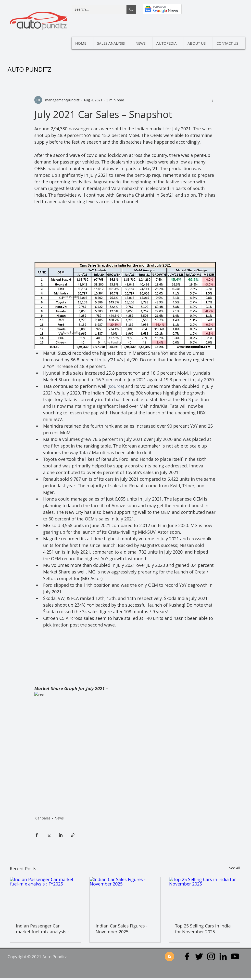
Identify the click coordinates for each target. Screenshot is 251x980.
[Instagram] (211, 956)
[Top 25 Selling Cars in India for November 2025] (205, 897)
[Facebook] (187, 956)
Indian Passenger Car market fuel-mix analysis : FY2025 (42, 929)
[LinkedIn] (223, 956)
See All (235, 868)
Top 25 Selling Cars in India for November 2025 (203, 929)
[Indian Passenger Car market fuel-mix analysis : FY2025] (45, 897)
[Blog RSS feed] (169, 957)
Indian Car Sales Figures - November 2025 (122, 929)
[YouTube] (235, 956)
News (59, 818)
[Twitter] (199, 956)
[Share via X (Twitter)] (49, 835)
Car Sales (43, 818)
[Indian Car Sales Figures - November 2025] (125, 897)
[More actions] (213, 100)
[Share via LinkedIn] (61, 835)
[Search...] (95, 9)
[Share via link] (73, 835)
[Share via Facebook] (37, 835)
